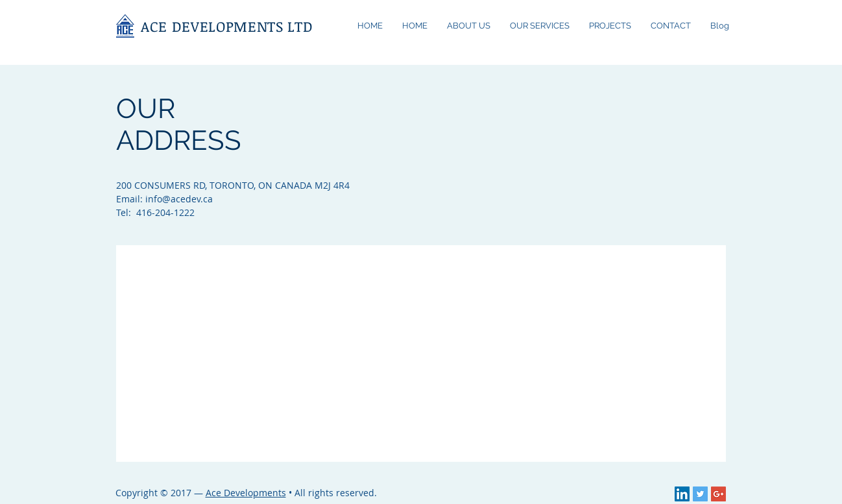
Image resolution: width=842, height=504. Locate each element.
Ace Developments (246, 493)
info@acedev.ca (179, 199)
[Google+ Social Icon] (718, 494)
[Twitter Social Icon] (700, 494)
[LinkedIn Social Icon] (682, 494)
